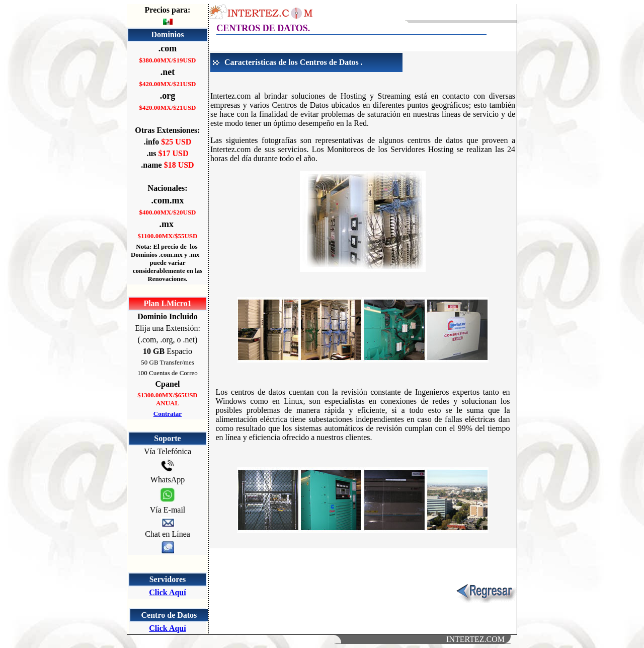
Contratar (168, 414)
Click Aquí (167, 592)
